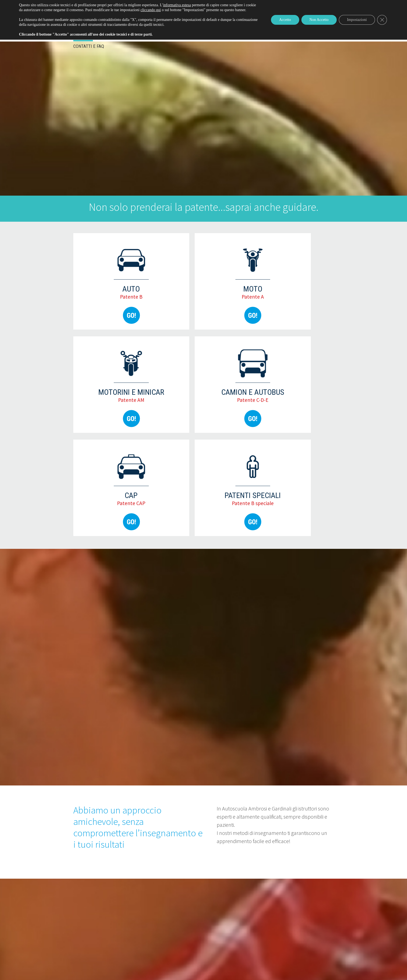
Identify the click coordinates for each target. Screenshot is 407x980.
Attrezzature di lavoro (212, 37)
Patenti (110, 37)
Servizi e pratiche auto (153, 37)
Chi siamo (257, 37)
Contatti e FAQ (89, 46)
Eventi (83, 37)
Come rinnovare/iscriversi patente (305, 4)
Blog (281, 37)
